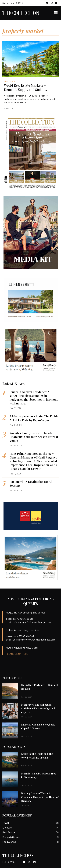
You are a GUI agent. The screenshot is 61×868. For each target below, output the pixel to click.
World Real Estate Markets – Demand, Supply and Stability (26, 87)
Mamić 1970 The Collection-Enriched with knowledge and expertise (38, 708)
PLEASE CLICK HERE (17, 654)
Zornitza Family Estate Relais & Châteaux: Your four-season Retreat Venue (34, 437)
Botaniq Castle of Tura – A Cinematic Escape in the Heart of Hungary (40, 797)
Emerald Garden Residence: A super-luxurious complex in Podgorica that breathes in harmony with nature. (34, 398)
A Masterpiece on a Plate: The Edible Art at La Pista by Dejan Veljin (34, 418)
